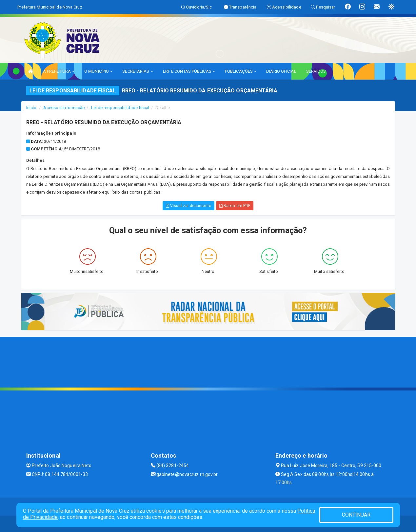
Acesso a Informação (64, 108)
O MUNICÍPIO (98, 71)
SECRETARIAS (138, 71)
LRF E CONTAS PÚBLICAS (189, 71)
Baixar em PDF (235, 206)
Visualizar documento (188, 206)
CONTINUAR (356, 515)
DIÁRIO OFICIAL (281, 71)
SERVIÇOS (316, 71)
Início (31, 108)
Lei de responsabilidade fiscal (120, 108)
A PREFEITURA (59, 71)
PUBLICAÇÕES (241, 71)
